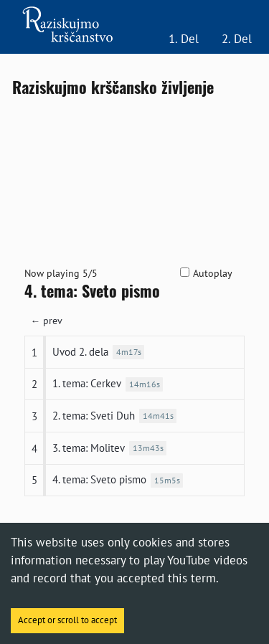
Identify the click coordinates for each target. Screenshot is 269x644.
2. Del (237, 39)
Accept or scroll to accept (67, 620)
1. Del (184, 39)
